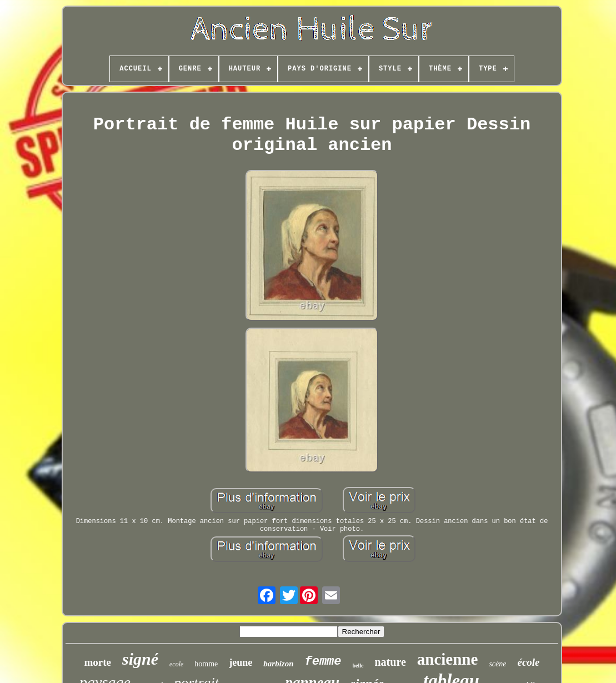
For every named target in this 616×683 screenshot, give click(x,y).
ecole (176, 664)
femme (323, 662)
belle (358, 666)
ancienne (448, 659)
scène (497, 664)
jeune (241, 662)
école (528, 662)
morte (97, 662)
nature (390, 662)
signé (140, 659)
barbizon (278, 664)
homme (206, 664)
